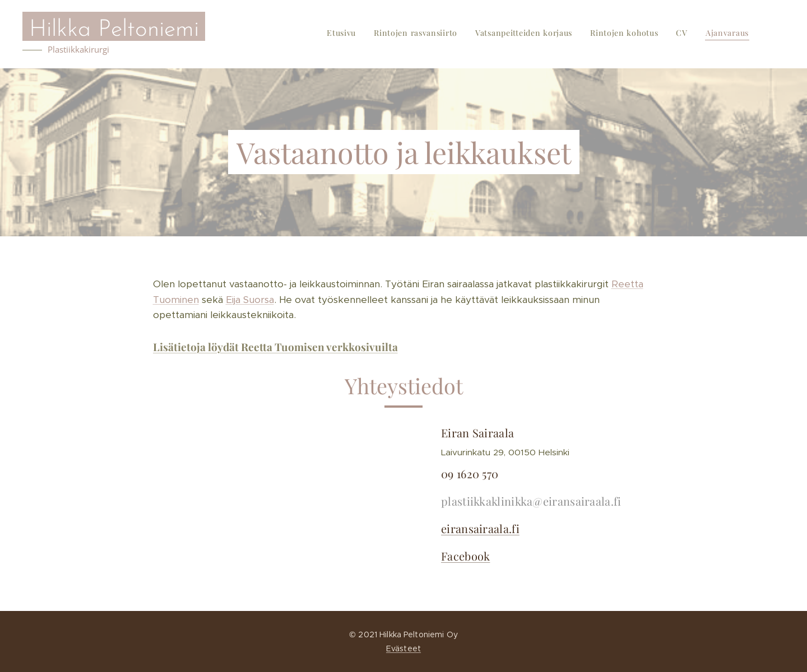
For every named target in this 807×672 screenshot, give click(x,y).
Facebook (465, 555)
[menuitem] (662, 34)
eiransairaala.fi (480, 528)
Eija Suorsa (250, 300)
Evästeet (403, 648)
